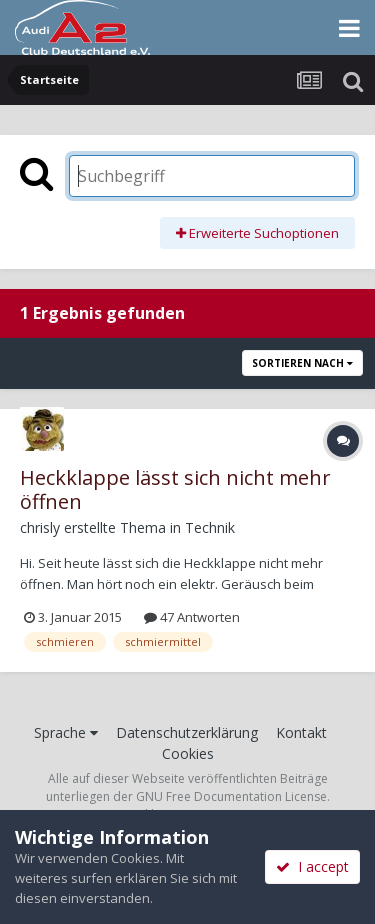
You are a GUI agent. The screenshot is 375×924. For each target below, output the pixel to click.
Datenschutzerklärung (187, 732)
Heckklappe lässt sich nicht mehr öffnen (175, 489)
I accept (312, 866)
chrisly (40, 527)
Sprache (66, 732)
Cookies (188, 753)
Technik (210, 527)
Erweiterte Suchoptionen (257, 233)
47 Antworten (192, 617)
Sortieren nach (302, 363)
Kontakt (301, 732)
